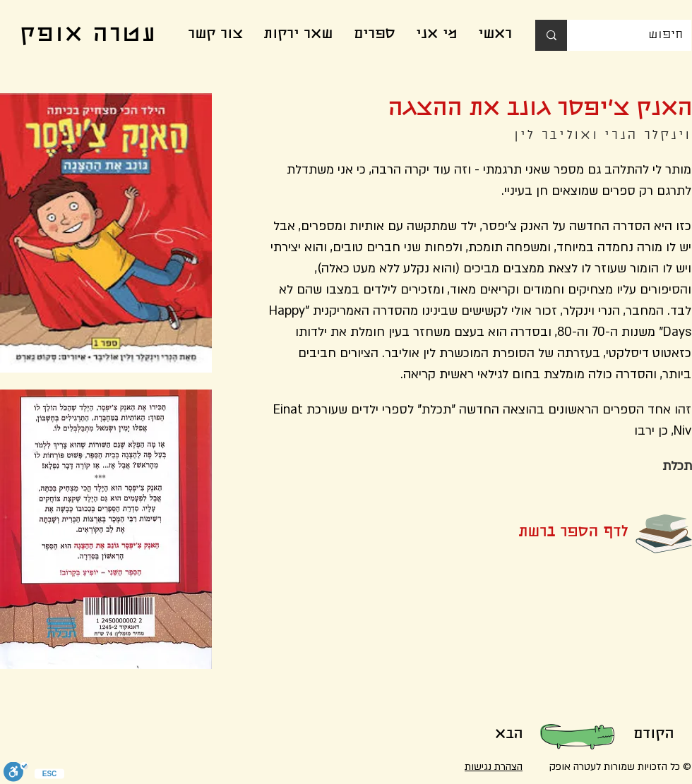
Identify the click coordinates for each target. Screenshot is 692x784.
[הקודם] (653, 735)
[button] (550, 533)
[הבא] (508, 735)
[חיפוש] (640, 35)
